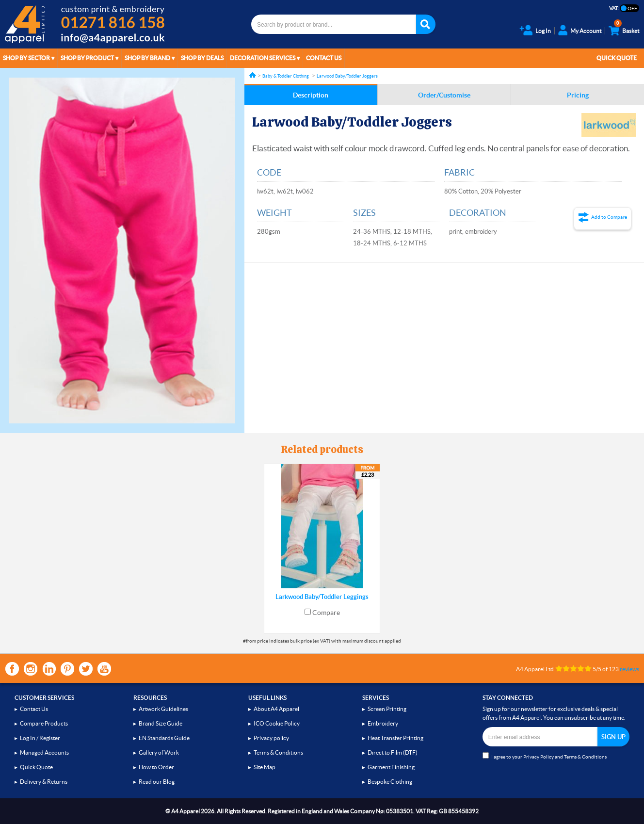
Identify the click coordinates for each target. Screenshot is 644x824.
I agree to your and (545, 756)
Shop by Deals (202, 58)
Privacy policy (271, 738)
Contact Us (324, 58)
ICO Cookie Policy (277, 723)
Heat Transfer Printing (395, 738)
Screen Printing (387, 709)
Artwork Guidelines (163, 709)
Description (311, 95)
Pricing (578, 95)
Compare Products (44, 723)
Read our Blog (157, 782)
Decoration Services (263, 58)
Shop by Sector (26, 58)
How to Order (156, 767)
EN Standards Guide (164, 738)
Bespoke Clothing (390, 782)
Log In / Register (40, 738)
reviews (629, 669)
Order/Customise (444, 95)
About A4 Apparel (276, 709)
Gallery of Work (159, 752)
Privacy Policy (539, 757)
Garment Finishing (391, 767)
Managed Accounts (44, 752)
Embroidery (383, 723)
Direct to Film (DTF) (393, 752)
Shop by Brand (147, 58)
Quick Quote (617, 58)
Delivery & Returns (44, 782)
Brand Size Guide (161, 723)
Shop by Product (87, 58)
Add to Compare (609, 217)
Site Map (265, 767)
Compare (326, 613)
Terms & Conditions (278, 752)
